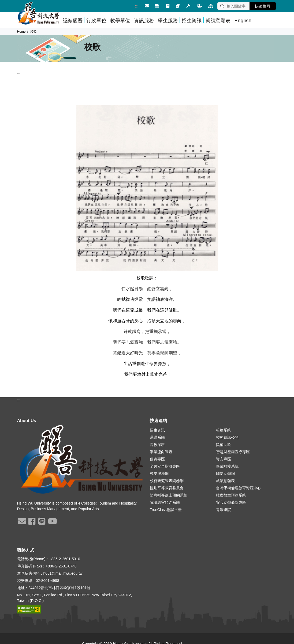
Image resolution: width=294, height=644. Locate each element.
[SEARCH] (233, 6)
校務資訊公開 (227, 437)
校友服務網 (159, 473)
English (243, 21)
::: (133, 6)
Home (21, 32)
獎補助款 (224, 445)
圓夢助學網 (225, 473)
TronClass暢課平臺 (166, 510)
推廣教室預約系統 (231, 495)
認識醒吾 (73, 21)
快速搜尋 (263, 6)
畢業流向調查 (161, 452)
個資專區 (157, 459)
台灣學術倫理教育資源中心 (239, 488)
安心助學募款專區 (231, 502)
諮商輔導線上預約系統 (169, 495)
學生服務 (168, 21)
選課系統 (157, 437)
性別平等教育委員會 (167, 488)
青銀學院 (224, 510)
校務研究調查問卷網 (167, 481)
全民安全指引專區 (165, 466)
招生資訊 (192, 21)
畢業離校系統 (227, 466)
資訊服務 (144, 21)
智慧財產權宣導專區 (233, 452)
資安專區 (224, 459)
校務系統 (224, 430)
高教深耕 (157, 445)
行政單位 (96, 21)
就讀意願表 (218, 21)
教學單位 (120, 21)
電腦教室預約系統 (165, 502)
